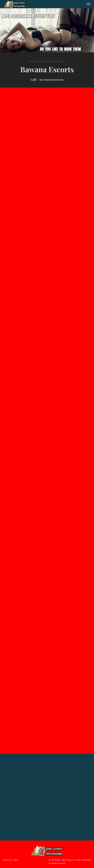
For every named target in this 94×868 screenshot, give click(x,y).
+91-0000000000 (51, 80)
